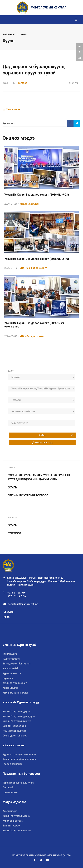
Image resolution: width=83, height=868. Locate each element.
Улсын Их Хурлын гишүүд (17, 721)
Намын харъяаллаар (14, 731)
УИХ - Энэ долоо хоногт (33, 268)
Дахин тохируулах (42, 443)
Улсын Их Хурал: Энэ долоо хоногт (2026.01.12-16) (37, 259)
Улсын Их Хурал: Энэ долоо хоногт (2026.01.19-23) (37, 195)
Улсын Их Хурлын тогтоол (28, 495)
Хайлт (56, 435)
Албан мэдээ (10, 811)
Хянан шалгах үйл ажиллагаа (19, 759)
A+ (80, 58)
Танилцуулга (10, 654)
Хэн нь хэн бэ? (10, 668)
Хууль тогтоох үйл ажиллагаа (19, 754)
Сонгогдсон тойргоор (15, 736)
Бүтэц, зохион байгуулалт (17, 664)
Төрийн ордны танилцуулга (18, 783)
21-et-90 (73, 83)
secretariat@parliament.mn (23, 604)
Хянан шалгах (10, 688)
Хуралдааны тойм (13, 821)
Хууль (24, 34)
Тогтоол (23, 83)
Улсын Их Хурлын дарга (16, 711)
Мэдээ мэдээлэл (29, 204)
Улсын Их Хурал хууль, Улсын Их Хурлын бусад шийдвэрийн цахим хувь (39, 477)
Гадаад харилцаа (13, 764)
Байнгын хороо (11, 826)
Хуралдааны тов (12, 673)
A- (80, 46)
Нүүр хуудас (9, 34)
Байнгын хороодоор (14, 726)
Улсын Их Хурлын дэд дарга (19, 716)
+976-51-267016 (16, 593)
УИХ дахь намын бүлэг (15, 693)
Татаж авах (11, 109)
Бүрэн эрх (8, 678)
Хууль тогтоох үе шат (15, 683)
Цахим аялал (10, 792)
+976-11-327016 (17, 596)
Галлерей (8, 788)
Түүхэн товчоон (11, 659)
